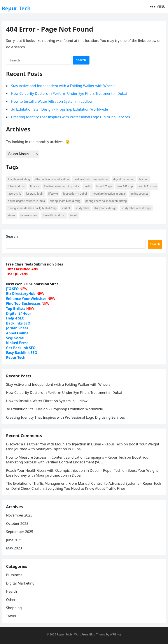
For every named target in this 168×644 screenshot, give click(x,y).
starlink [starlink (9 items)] (66, 208)
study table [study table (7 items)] (82, 208)
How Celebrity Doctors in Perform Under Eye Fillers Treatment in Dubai (69, 93)
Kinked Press (17, 343)
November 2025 (19, 515)
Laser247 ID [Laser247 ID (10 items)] (15, 194)
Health (12, 592)
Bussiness (14, 575)
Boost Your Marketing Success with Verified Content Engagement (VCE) (78, 460)
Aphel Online (17, 333)
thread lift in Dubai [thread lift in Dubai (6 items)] (54, 215)
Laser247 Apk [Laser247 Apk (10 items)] (104, 186)
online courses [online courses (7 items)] (139, 194)
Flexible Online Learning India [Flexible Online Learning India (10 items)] (61, 186)
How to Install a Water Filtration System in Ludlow (52, 101)
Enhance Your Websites (26, 299)
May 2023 (14, 548)
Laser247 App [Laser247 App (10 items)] (125, 186)
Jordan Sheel (17, 328)
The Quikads (17, 274)
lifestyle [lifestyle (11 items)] (53, 194)
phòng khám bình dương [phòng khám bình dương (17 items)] (65, 201)
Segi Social (15, 338)
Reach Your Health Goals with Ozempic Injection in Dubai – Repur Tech (64, 470)
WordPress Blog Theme (90, 634)
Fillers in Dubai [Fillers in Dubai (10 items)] (17, 186)
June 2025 (14, 540)
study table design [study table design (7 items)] (105, 208)
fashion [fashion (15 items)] (144, 179)
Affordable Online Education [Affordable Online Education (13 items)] (52, 179)
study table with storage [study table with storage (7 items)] (136, 208)
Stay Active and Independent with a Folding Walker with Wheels (63, 86)
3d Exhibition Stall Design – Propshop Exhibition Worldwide (60, 109)
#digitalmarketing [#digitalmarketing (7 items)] (19, 179)
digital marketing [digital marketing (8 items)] (124, 179)
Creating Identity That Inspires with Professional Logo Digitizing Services (71, 117)
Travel (11, 616)
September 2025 (20, 532)
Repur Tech (16, 8)
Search (12, 236)
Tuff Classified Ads (22, 269)
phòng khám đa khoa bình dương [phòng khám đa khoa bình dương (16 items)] (106, 201)
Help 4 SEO (15, 318)
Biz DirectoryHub (21, 294)
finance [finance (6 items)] (35, 186)
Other (11, 600)
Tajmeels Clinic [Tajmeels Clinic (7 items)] (29, 215)
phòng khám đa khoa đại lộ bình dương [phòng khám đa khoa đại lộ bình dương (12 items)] (32, 208)
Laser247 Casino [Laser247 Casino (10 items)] (147, 186)
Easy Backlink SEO (22, 353)
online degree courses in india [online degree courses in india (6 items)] (26, 201)
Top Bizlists (16, 309)
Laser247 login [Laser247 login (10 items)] (35, 194)
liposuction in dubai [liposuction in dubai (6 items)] (75, 194)
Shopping (14, 608)
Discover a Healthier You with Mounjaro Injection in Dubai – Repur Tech (64, 444)
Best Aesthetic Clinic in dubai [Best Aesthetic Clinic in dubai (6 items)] (91, 179)
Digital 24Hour (19, 313)
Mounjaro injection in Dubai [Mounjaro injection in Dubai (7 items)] (109, 194)
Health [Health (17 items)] (88, 186)
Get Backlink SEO (21, 348)
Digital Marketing (20, 583)
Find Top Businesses (23, 303)
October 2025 (17, 524)
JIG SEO (12, 289)
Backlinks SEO (18, 323)
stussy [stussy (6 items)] (12, 215)
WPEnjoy (116, 634)
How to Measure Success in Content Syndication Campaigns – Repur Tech (66, 457)
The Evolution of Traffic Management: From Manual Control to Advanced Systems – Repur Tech (84, 484)
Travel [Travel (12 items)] (73, 215)
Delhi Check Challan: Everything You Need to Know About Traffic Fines (68, 488)
